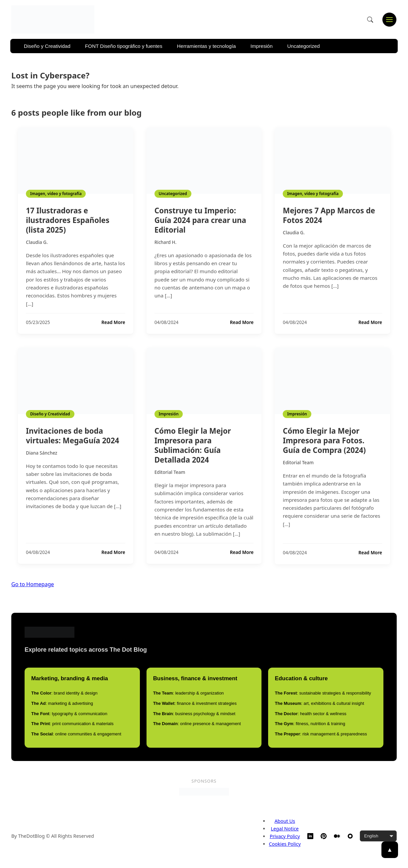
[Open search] (370, 20)
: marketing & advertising (62, 703)
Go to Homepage (33, 584)
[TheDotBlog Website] (350, 836)
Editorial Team (170, 472)
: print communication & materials (72, 724)
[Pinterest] (324, 836)
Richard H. (166, 242)
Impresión (262, 46)
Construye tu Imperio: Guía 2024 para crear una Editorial (200, 220)
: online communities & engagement (76, 734)
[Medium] (337, 836)
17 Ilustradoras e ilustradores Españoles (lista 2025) (68, 220)
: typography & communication (69, 714)
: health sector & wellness (310, 714)
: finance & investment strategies (195, 703)
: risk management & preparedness (321, 734)
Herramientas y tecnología (206, 46)
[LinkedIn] (310, 836)
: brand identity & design (64, 693)
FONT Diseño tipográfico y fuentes (124, 46)
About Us (285, 821)
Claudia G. (37, 242)
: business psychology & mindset (194, 714)
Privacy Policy (285, 836)
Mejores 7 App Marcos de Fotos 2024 (329, 215)
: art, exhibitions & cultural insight (319, 703)
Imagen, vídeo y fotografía (56, 194)
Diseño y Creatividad (47, 46)
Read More (113, 322)
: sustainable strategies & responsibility (323, 693)
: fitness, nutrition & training (310, 724)
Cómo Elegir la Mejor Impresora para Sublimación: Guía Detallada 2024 (193, 445)
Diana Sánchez (42, 453)
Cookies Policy (285, 844)
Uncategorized (304, 46)
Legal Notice (285, 829)
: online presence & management (197, 724)
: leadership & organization (189, 693)
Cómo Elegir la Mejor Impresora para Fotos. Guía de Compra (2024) (324, 440)
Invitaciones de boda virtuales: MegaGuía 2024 (73, 436)
